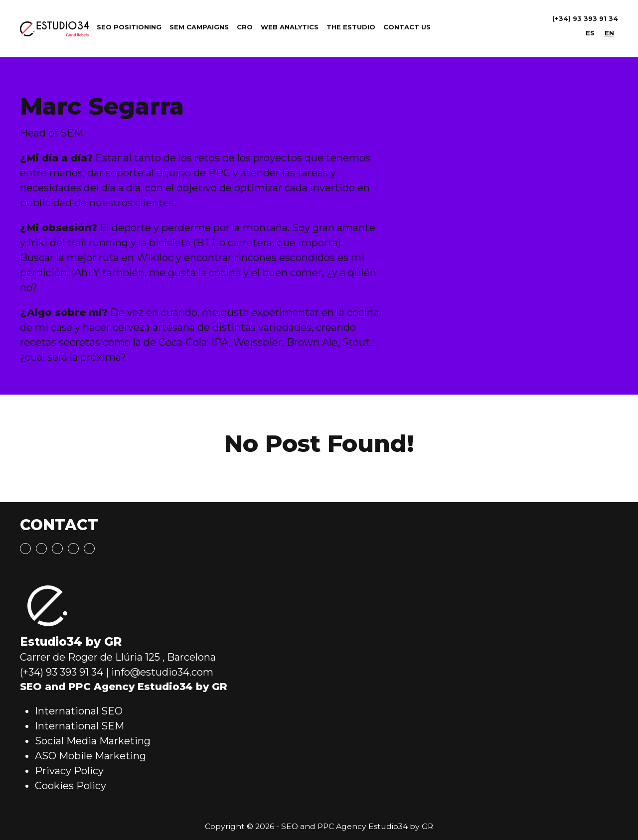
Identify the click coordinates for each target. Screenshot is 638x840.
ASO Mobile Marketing (90, 756)
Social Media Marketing (93, 741)
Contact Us (407, 27)
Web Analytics (290, 27)
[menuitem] (590, 33)
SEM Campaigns (199, 27)
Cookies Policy (71, 786)
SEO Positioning (129, 27)
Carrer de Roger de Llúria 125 (90, 657)
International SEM (80, 726)
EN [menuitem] (609, 33)
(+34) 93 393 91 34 (585, 18)
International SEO (79, 711)
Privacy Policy (69, 771)
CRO (245, 27)
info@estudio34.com (162, 672)
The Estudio (351, 27)
